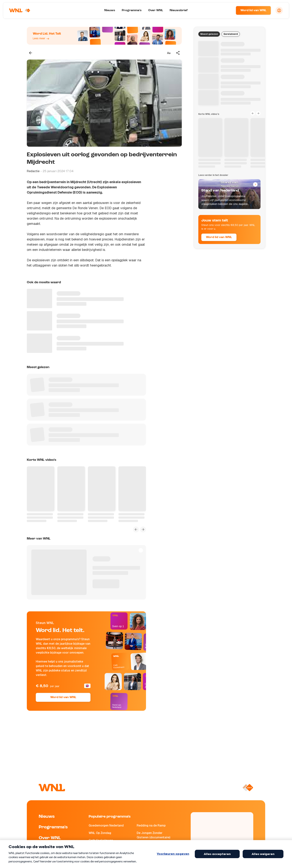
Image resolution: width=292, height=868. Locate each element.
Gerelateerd (231, 34)
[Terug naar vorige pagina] (31, 53)
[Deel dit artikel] (178, 53)
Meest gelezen (209, 34)
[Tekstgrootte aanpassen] (169, 53)
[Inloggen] (279, 10)
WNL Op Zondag (100, 833)
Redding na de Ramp (151, 825)
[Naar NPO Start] (248, 788)
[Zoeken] (228, 10)
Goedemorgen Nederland (106, 825)
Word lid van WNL (253, 10)
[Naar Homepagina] (20, 10)
